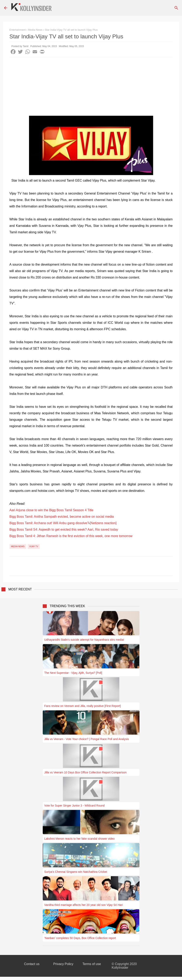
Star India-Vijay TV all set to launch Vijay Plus (71, 30)
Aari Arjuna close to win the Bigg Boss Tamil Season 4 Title (51, 510)
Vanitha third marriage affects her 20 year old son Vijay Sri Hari (84, 905)
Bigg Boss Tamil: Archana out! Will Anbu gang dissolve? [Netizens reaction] (63, 523)
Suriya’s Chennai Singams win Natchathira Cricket (76, 872)
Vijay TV (34, 546)
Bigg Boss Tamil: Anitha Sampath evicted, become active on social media (62, 517)
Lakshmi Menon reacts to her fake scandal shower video (80, 839)
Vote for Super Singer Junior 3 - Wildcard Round (75, 805)
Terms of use (92, 964)
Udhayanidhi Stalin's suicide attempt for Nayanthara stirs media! (84, 640)
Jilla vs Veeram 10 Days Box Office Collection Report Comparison (85, 772)
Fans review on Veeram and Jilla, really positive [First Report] (83, 706)
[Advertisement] (91, 87)
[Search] (176, 8)
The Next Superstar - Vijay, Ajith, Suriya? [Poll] (73, 673)
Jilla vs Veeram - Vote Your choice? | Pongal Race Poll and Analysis (87, 739)
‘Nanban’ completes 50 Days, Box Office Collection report (80, 938)
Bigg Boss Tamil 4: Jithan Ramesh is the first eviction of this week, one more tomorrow (71, 536)
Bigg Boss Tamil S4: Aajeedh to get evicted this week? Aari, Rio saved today (64, 529)
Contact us (32, 964)
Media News (18, 546)
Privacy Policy (63, 964)
